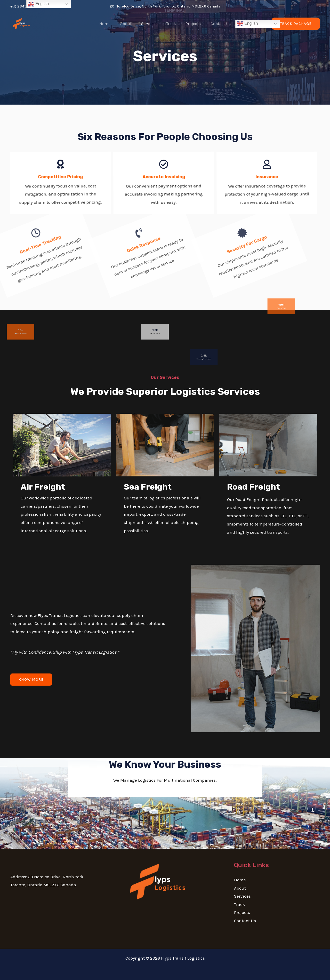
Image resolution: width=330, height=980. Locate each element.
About (128, 24)
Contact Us (217, 24)
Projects (191, 24)
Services (150, 24)
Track (171, 24)
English (243, 24)
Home (108, 24)
